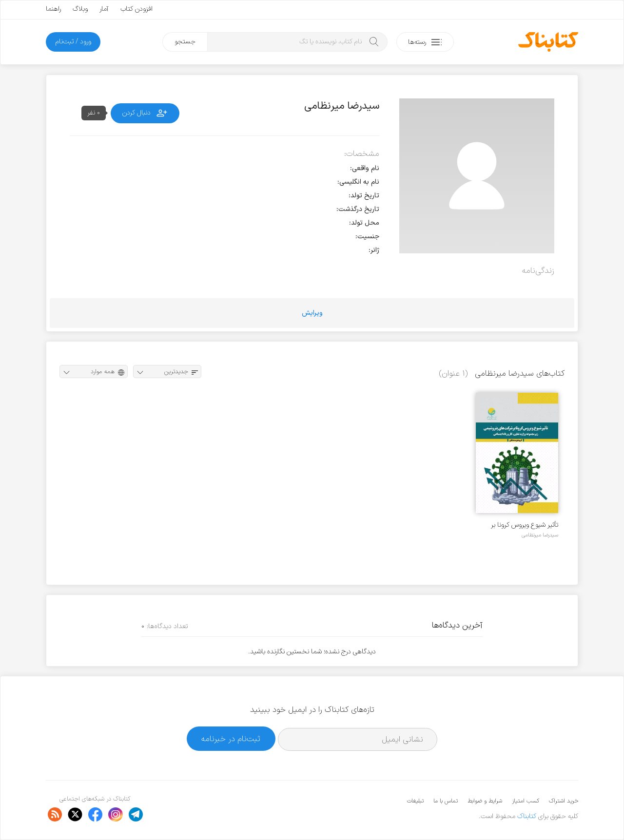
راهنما (53, 9)
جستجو (185, 42)
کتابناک (527, 816)
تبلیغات (415, 801)
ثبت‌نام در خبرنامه (231, 739)
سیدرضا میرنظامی (540, 535)
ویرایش (312, 313)
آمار (104, 9)
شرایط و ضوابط (485, 801)
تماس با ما (446, 801)
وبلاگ (80, 9)
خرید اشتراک (564, 801)
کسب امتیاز (526, 801)
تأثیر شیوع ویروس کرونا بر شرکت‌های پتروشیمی (525, 525)
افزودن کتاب (136, 9)
